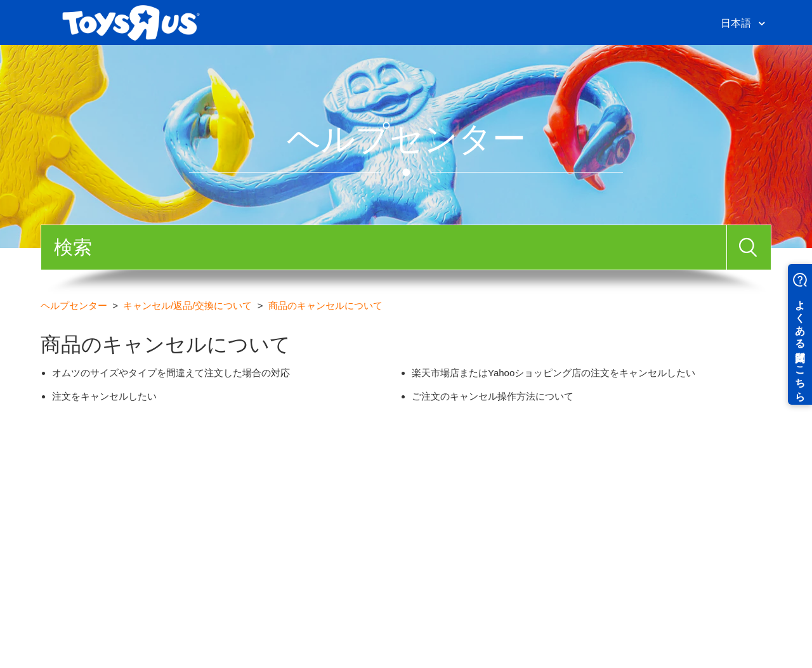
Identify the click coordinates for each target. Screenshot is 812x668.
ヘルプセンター (74, 305)
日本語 (737, 23)
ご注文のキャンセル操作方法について (493, 396)
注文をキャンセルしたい (104, 396)
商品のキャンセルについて (325, 305)
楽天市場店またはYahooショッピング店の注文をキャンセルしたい (553, 373)
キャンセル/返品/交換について (187, 305)
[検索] (384, 247)
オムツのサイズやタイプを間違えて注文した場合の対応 (171, 373)
